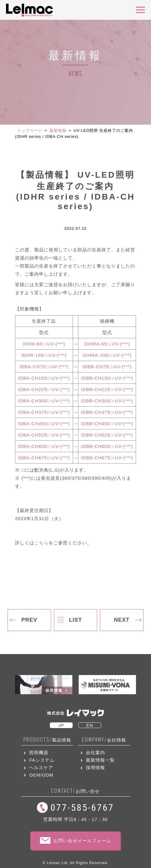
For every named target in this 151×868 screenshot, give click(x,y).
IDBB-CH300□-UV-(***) (107, 401)
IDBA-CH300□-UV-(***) (44, 401)
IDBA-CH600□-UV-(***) (44, 446)
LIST (75, 620)
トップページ (30, 130)
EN (90, 725)
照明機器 (39, 752)
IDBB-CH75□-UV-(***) (107, 367)
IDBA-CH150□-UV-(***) (44, 378)
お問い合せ (75, 791)
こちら (41, 543)
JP (61, 725)
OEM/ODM (41, 775)
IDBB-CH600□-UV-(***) (107, 446)
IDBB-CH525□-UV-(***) (107, 435)
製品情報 (47, 740)
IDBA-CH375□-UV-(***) (44, 412)
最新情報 (58, 130)
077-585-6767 (82, 807)
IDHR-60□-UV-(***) (44, 344)
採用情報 (95, 767)
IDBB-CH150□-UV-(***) (107, 378)
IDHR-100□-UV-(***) (44, 355)
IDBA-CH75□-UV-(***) (44, 367)
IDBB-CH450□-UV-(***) (107, 424)
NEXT (122, 620)
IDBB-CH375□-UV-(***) (107, 412)
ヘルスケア (41, 767)
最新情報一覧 (100, 760)
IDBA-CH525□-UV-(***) (44, 435)
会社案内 (95, 752)
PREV (29, 620)
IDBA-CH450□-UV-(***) (44, 424)
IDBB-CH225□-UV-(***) (107, 389)
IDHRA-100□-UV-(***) (107, 355)
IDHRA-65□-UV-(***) (107, 344)
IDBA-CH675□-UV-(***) (44, 458)
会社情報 (104, 740)
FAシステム (42, 760)
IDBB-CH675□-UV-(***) (107, 458)
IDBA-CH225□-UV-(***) (44, 389)
